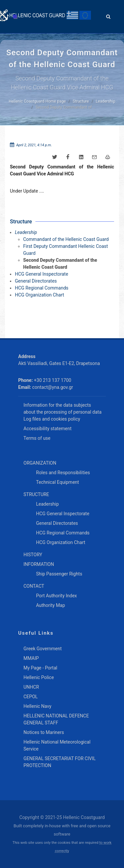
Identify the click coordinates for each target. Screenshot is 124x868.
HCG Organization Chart (40, 295)
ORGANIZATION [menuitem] (40, 463)
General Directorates (36, 281)
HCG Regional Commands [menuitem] (63, 533)
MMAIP (31, 658)
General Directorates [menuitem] (57, 523)
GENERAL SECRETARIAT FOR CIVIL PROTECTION (60, 762)
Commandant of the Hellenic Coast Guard (66, 239)
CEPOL (31, 697)
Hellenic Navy (38, 706)
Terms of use (37, 438)
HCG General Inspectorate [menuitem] (63, 514)
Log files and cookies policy (52, 419)
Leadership (106, 101)
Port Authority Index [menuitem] (57, 596)
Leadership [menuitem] (47, 504)
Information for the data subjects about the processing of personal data (62, 409)
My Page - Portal (40, 668)
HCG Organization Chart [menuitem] (61, 542)
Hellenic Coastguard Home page (37, 101)
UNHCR (31, 687)
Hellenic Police (39, 677)
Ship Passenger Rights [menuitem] (59, 574)
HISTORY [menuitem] (33, 555)
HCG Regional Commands (42, 288)
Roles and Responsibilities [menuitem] (63, 473)
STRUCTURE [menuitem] (36, 494)
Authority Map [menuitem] (51, 605)
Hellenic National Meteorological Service (57, 745)
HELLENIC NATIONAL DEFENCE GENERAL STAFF (56, 719)
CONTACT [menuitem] (34, 586)
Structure (81, 101)
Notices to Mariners (44, 732)
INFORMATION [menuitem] (39, 564)
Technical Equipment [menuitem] (58, 482)
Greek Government (43, 649)
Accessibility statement (47, 429)
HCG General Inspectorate (41, 274)
